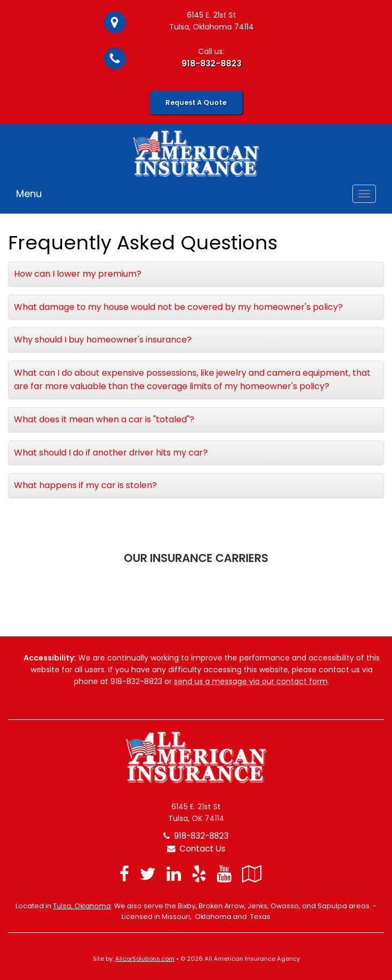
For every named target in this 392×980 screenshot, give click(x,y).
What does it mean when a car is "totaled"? (104, 419)
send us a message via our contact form (251, 681)
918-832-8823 (212, 63)
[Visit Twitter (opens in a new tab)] (148, 874)
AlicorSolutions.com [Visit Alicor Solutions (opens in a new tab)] (145, 959)
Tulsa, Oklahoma (82, 906)
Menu (29, 193)
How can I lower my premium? (78, 274)
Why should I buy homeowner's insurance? (103, 340)
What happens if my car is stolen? (85, 485)
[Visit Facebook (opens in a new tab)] (124, 874)
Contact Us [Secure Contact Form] (196, 849)
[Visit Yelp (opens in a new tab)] (199, 874)
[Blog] (273, 874)
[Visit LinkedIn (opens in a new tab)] (174, 874)
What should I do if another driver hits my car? (111, 453)
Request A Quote (196, 102)
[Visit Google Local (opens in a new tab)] (252, 874)
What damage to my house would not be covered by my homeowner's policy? (178, 307)
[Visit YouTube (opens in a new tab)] (224, 874)
